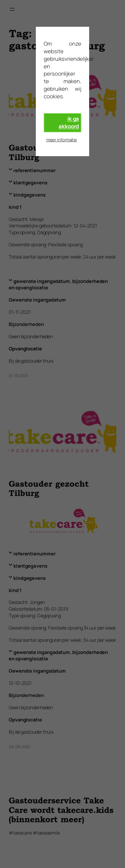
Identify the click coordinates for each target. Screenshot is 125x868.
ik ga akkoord (69, 122)
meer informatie (62, 140)
